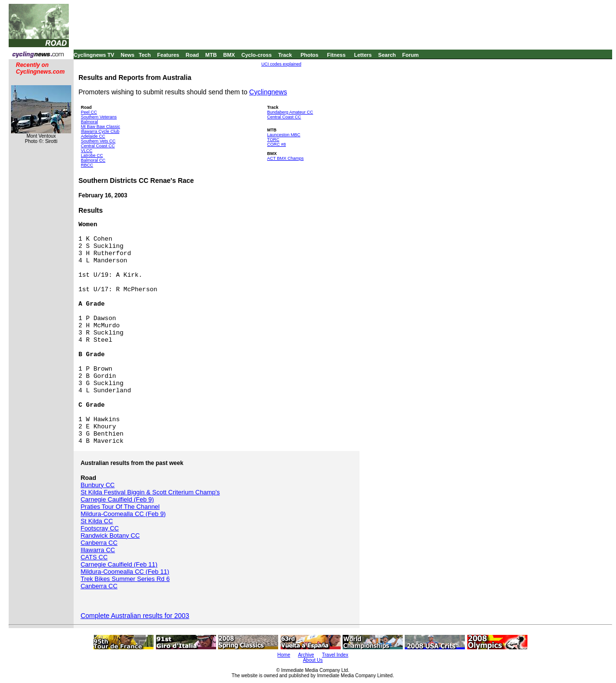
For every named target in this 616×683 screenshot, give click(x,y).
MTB (211, 55)
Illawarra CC (98, 550)
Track (285, 55)
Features (168, 55)
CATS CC (94, 557)
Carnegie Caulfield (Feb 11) (119, 564)
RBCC (87, 165)
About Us (313, 660)
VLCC (87, 151)
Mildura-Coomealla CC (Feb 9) (123, 514)
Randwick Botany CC (110, 535)
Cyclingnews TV (94, 55)
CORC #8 (276, 144)
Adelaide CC (93, 136)
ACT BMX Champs (285, 158)
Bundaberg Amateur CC (290, 112)
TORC (273, 140)
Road (192, 55)
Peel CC (89, 112)
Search (387, 55)
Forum (411, 55)
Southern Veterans (99, 117)
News (128, 55)
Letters (363, 55)
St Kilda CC (96, 521)
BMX (229, 55)
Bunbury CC (97, 485)
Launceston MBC (284, 135)
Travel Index (335, 655)
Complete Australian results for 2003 (135, 616)
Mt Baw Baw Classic (101, 127)
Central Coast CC (98, 146)
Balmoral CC (93, 160)
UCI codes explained (281, 64)
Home (284, 655)
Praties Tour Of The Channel (120, 507)
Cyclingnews (268, 92)
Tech (145, 55)
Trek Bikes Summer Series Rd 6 (125, 579)
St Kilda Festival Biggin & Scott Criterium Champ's (150, 492)
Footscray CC (99, 528)
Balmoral (90, 122)
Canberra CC (99, 543)
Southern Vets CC (98, 141)
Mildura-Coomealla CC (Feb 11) (125, 572)
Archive (306, 655)
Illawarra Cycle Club (100, 131)
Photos (309, 55)
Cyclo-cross (257, 55)
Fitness (336, 55)
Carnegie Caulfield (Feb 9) (117, 499)
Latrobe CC (92, 155)
